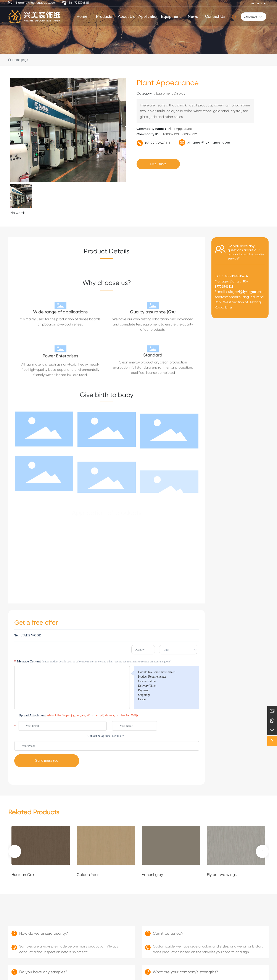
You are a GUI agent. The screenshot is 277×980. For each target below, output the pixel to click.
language (256, 3)
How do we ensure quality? (44, 933)
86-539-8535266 (236, 276)
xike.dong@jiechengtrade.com (35, 3)
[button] (15, 851)
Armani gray (152, 875)
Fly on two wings (222, 875)
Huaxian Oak (23, 875)
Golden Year (88, 875)
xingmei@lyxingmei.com (209, 142)
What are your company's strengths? (185, 972)
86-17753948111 (79, 3)
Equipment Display (171, 93)
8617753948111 (158, 143)
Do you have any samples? (43, 972)
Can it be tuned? (168, 933)
